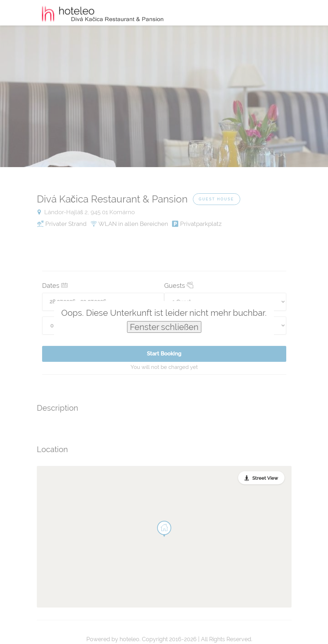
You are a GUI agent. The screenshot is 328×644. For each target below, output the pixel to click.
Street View (265, 478)
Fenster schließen (164, 327)
